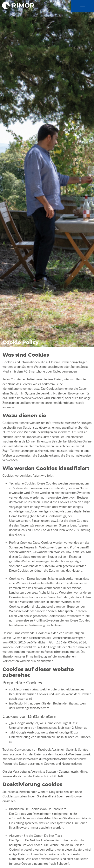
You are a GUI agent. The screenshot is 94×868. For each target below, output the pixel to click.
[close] (83, 6)
